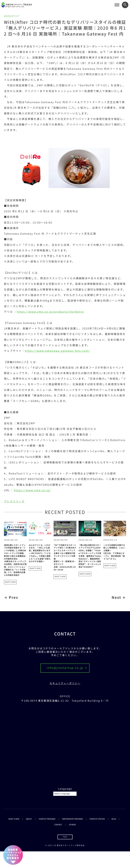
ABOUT (29, 819)
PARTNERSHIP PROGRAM (72, 819)
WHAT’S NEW (14, 819)
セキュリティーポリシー (65, 683)
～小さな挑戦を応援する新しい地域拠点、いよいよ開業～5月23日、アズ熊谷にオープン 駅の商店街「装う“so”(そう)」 (114, 552)
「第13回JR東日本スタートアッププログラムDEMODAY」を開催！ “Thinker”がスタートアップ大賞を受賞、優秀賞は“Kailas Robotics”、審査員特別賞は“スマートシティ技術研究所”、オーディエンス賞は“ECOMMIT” (90, 556)
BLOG (114, 819)
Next (117, 597)
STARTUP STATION (97, 819)
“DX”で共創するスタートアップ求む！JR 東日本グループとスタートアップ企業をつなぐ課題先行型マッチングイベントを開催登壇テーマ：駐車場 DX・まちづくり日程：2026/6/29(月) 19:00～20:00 (65, 557)
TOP (65, 837)
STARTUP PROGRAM (47, 819)
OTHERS (72, 825)
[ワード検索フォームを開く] (125, 5)
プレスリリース (14, 501)
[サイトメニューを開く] (117, 5)
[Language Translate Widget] (65, 794)
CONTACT (58, 825)
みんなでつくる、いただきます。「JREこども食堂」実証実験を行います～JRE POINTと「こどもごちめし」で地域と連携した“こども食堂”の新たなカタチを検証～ (40, 553)
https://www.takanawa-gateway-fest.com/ (57, 351)
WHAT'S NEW (10, 582)
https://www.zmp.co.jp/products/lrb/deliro (50, 312)
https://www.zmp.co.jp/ (32, 490)
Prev (14, 597)
